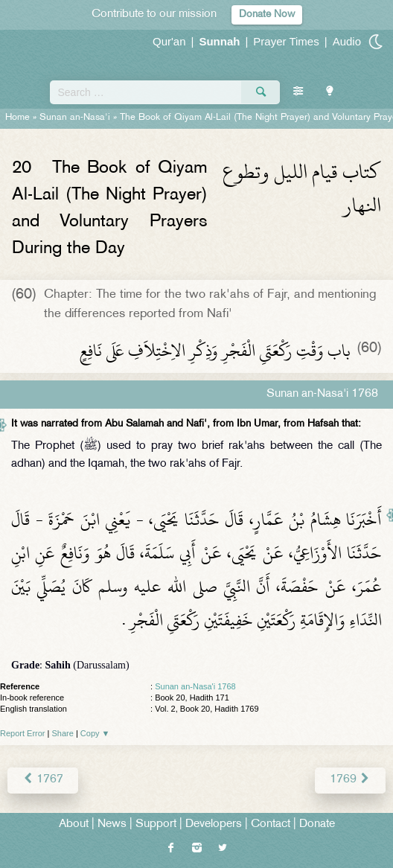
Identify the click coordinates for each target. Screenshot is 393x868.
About (74, 824)
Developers (214, 824)
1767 (43, 780)
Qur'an (169, 41)
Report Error (23, 733)
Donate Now (267, 15)
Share (63, 733)
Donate (317, 824)
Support (156, 824)
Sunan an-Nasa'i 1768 (195, 686)
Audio (347, 41)
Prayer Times (286, 41)
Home (17, 118)
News (112, 824)
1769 (350, 780)
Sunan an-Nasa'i (75, 118)
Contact (271, 824)
